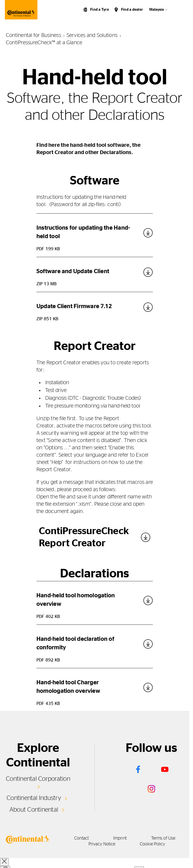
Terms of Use (163, 838)
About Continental (34, 810)
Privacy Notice (102, 844)
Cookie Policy (152, 844)
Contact (81, 838)
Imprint (120, 838)
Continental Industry (34, 798)
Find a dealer (132, 10)
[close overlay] (4, 862)
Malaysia (157, 10)
